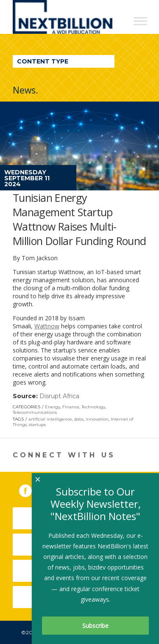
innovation (97, 419)
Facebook (31, 489)
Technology (93, 407)
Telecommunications (35, 412)
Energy (53, 407)
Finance (71, 407)
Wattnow (47, 326)
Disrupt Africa (59, 396)
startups (37, 425)
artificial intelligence (50, 419)
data (79, 419)
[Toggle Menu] (140, 21)
